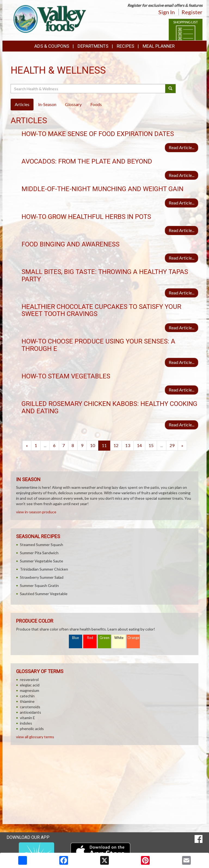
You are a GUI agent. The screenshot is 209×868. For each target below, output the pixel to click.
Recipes (125, 46)
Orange (133, 638)
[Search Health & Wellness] (88, 89)
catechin (27, 696)
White (119, 638)
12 (116, 445)
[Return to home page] (48, 18)
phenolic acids (32, 729)
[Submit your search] (170, 89)
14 (139, 445)
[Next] (182, 446)
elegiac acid (30, 685)
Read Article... (182, 147)
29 (172, 445)
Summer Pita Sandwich (39, 553)
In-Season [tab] (47, 104)
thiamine (27, 701)
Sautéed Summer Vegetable (44, 594)
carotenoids (30, 707)
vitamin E (27, 718)
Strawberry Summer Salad (42, 577)
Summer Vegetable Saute (42, 561)
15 (151, 445)
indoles (26, 723)
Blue (76, 638)
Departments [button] (93, 46)
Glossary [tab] (73, 104)
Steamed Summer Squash (42, 545)
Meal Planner (159, 46)
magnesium (30, 690)
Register (192, 12)
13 (128, 445)
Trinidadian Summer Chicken (44, 569)
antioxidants (30, 712)
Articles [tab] (22, 104)
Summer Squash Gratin (39, 585)
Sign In (167, 12)
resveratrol (29, 679)
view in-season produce (36, 512)
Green (104, 638)
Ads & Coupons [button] (52, 46)
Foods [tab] (96, 104)
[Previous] (27, 446)
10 (93, 445)
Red (90, 638)
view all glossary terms (35, 737)
